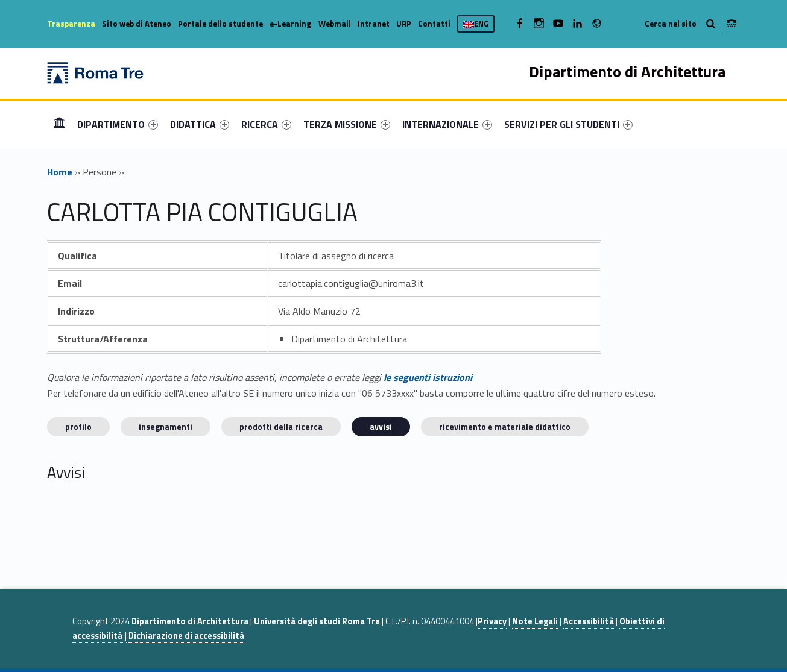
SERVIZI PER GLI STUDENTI (568, 124)
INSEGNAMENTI (166, 426)
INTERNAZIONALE (447, 124)
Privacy (492, 621)
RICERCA (266, 124)
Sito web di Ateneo (137, 24)
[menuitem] (59, 124)
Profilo (78, 426)
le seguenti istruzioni (428, 377)
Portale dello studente (220, 24)
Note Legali (535, 621)
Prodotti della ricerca (281, 426)
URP (404, 24)
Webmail (335, 24)
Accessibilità (589, 621)
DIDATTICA (200, 124)
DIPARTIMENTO (118, 124)
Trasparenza (71, 24)
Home (59, 124)
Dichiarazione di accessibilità (186, 636)
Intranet (374, 24)
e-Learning (290, 24)
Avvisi (381, 426)
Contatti (434, 24)
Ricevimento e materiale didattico (505, 426)
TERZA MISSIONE (347, 124)
